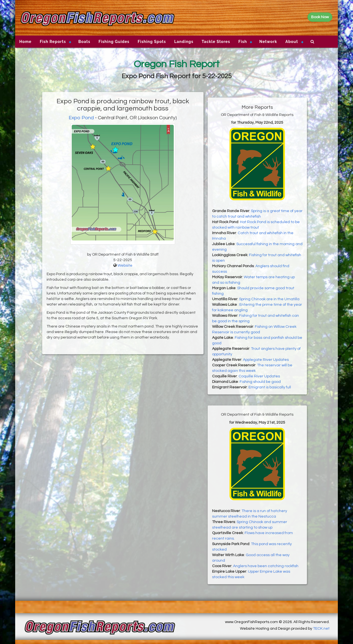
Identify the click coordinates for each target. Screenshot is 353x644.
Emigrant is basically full (270, 387)
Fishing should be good (260, 382)
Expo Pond (81, 118)
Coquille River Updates (259, 376)
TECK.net (321, 629)
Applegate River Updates (266, 360)
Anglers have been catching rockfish (266, 566)
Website (125, 266)
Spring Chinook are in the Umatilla (269, 299)
